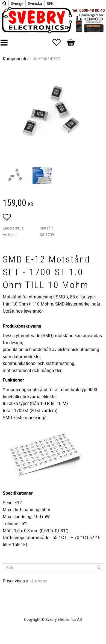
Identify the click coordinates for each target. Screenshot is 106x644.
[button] (59, 43)
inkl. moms (37, 581)
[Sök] (99, 568)
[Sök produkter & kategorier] (53, 568)
